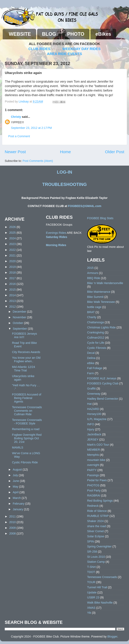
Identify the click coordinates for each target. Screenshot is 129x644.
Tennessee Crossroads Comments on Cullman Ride (27, 411)
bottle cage (94, 307)
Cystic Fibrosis (97, 348)
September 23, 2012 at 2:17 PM (31, 128)
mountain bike (96, 460)
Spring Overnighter (99, 546)
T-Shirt (91, 567)
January (18, 509)
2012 (13, 307)
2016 (13, 284)
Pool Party (94, 490)
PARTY (92, 470)
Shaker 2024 (95, 521)
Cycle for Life (96, 343)
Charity (92, 317)
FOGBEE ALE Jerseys (102, 378)
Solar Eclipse (96, 536)
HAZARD (93, 409)
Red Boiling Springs (100, 501)
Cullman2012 (96, 338)
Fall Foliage (95, 368)
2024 (13, 238)
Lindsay (24, 101)
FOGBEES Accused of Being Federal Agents (27, 398)
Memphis (93, 455)
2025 (13, 233)
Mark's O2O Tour (98, 445)
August (18, 470)
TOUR (91, 582)
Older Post (115, 152)
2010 (13, 522)
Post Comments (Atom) (38, 161)
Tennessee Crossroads (102, 577)
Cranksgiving (96, 332)
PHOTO (76, 34)
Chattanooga (96, 322)
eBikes (103, 34)
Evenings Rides (56, 233)
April (16, 492)
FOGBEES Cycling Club (103, 383)
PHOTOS (93, 485)
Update (92, 592)
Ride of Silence (97, 511)
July (16, 475)
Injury (91, 429)
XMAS (91, 608)
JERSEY (93, 439)
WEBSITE (20, 34)
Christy (16, 117)
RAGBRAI (94, 495)
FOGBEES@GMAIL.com (85, 206)
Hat (89, 404)
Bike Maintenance (99, 292)
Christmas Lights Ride (101, 327)
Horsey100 (94, 414)
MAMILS (18, 447)
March (17, 498)
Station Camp (96, 562)
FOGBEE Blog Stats (100, 218)
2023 (13, 244)
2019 (13, 267)
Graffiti (91, 389)
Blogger (112, 636)
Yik (89, 613)
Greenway (94, 394)
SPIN (91, 541)
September (20, 329)
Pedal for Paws (97, 480)
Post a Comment (19, 136)
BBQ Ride (94, 278)
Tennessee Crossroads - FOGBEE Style (27, 422)
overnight (93, 465)
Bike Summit (95, 297)
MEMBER (94, 450)
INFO (91, 424)
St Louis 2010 (96, 557)
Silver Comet (96, 531)
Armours (93, 273)
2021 (13, 255)
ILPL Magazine (97, 419)
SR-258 (92, 552)
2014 (13, 295)
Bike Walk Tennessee (101, 302)
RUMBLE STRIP (98, 516)
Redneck (93, 506)
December (20, 312)
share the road (97, 526)
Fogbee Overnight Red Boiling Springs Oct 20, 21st (27, 438)
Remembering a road (26, 429)
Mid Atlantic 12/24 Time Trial (24, 369)
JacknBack (94, 434)
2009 (13, 528)
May (16, 487)
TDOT (91, 572)
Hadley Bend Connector (103, 399)
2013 (13, 301)
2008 (13, 533)
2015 (13, 290)
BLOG (49, 34)
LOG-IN (64, 172)
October (18, 323)
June (16, 481)
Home (65, 152)
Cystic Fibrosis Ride (25, 462)
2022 (13, 250)
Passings (93, 475)
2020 (13, 261)
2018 (13, 273)
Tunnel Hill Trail (97, 587)
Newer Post (15, 152)
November (20, 317)
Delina (91, 358)
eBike (91, 363)
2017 (13, 278)
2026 (13, 227)
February (19, 504)
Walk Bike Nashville (100, 603)
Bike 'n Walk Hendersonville (105, 283)
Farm (91, 373)
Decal (91, 353)
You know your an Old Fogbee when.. (26, 359)
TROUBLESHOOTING (64, 184)
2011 (13, 516)
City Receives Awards (26, 352)
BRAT (91, 312)
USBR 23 (93, 597)
